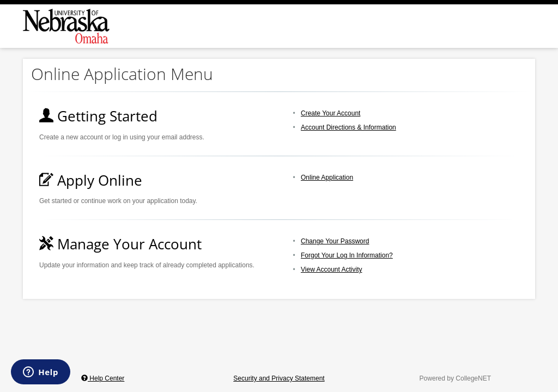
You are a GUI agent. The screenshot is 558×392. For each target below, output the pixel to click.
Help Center (103, 378)
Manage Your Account (120, 244)
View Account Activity (332, 269)
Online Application (327, 177)
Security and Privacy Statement (279, 378)
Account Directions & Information (348, 127)
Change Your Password (335, 241)
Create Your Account (330, 113)
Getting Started (98, 116)
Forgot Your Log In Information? (347, 255)
